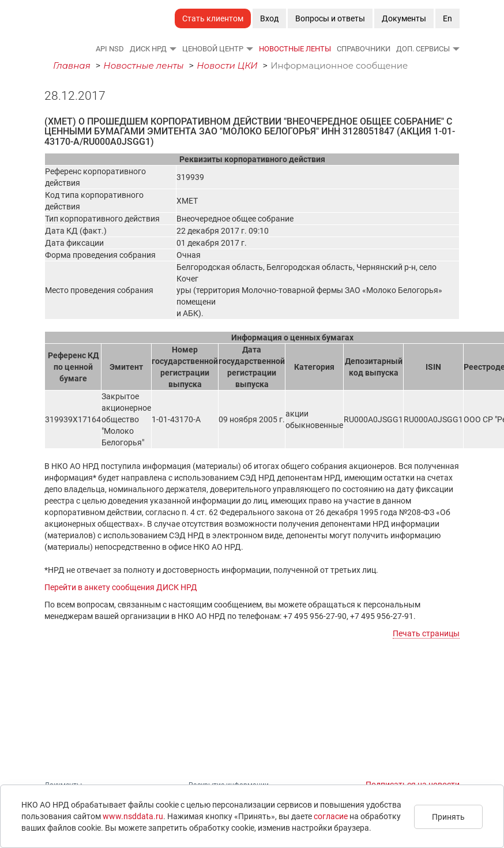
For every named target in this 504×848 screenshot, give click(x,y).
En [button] (447, 18)
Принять (448, 817)
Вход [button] (269, 18)
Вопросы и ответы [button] (330, 18)
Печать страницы (426, 633)
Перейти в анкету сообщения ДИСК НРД (121, 587)
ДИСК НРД (148, 49)
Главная (72, 65)
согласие (331, 816)
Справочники (364, 49)
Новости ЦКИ (227, 65)
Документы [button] (404, 18)
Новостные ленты (295, 49)
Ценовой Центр (213, 49)
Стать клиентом (213, 18)
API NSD (110, 49)
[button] (172, 48)
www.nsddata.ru (133, 816)
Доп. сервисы (423, 49)
